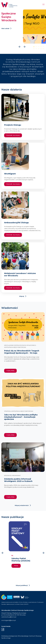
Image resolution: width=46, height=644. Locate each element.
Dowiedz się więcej (13, 135)
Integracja (8, 476)
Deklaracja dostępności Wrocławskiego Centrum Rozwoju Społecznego (21, 637)
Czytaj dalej (10, 371)
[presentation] (20, 47)
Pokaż (16, 566)
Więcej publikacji (22, 585)
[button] (34, 47)
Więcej (22, 296)
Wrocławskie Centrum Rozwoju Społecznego (20, 345)
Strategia (7, 411)
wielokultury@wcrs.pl (9, 617)
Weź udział (5, 28)
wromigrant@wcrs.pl (9, 620)
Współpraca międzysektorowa (15, 347)
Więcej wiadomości (22, 505)
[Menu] (43, 5)
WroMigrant (16, 476)
